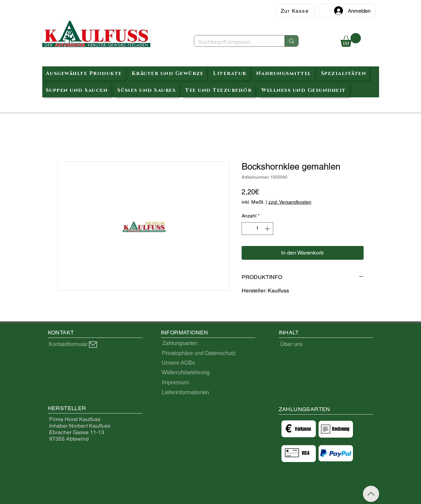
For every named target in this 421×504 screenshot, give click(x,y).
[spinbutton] (257, 229)
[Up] (371, 494)
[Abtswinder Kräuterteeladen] (96, 34)
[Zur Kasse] (296, 11)
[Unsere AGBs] (178, 363)
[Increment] (268, 229)
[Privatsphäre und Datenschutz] (199, 353)
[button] (351, 40)
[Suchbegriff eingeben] (234, 42)
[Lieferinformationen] (186, 392)
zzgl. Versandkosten (290, 202)
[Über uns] (292, 344)
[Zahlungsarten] (180, 343)
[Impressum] (176, 382)
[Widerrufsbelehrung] (186, 372)
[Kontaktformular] (74, 344)
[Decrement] (247, 229)
